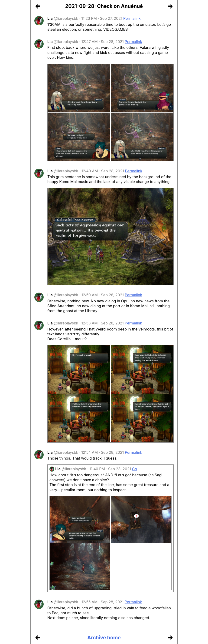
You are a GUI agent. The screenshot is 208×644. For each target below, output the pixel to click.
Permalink (132, 18)
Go (135, 469)
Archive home (104, 637)
